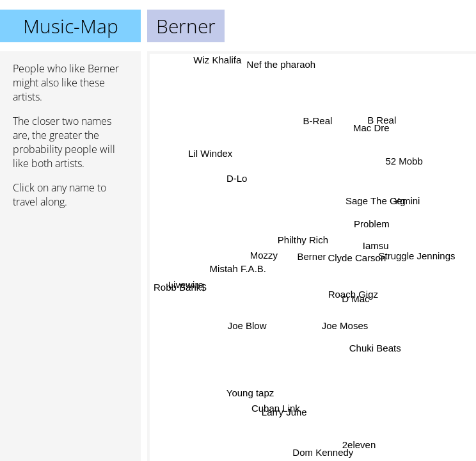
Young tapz (249, 392)
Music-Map (71, 26)
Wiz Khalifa (217, 60)
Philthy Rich (302, 239)
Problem (371, 223)
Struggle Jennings (416, 255)
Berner (312, 256)
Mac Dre (373, 130)
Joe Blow (247, 324)
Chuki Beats (376, 346)
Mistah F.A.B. (239, 271)
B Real (382, 119)
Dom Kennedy (323, 452)
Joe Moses (345, 325)
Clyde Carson (357, 258)
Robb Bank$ (180, 288)
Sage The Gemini (383, 201)
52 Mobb (402, 160)
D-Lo (238, 178)
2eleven (360, 444)
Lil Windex (211, 154)
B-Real (318, 121)
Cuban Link (276, 408)
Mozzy (267, 260)
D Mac (355, 298)
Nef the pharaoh (283, 65)
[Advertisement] (70, 286)
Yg (399, 201)
